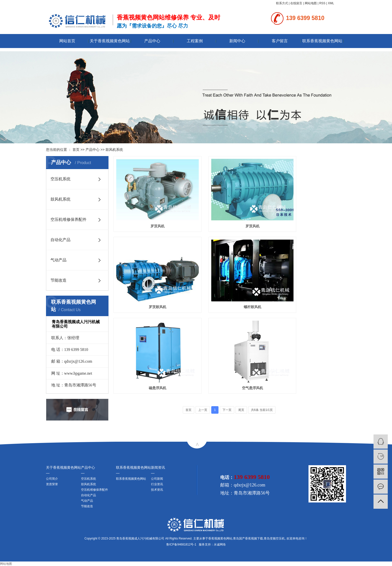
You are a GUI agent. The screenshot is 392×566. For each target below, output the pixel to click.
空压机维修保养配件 (68, 219)
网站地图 (311, 3)
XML (331, 3)
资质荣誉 (52, 484)
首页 (76, 150)
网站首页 (67, 41)
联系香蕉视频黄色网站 (322, 41)
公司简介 (52, 479)
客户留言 (280, 41)
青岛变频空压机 (274, 538)
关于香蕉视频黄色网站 (110, 41)
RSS (322, 3)
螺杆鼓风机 (150, 284)
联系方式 (282, 3)
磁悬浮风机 (230, 284)
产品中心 (152, 41)
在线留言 (296, 3)
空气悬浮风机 (309, 284)
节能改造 (58, 280)
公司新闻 (157, 479)
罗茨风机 (150, 215)
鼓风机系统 (114, 150)
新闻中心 (237, 41)
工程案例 (195, 41)
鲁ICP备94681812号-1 (181, 544)
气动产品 (58, 260)
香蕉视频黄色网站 (220, 538)
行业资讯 (157, 484)
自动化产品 (60, 240)
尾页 (241, 306)
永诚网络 (220, 544)
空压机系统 (60, 179)
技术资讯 (157, 490)
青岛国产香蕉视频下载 (248, 538)
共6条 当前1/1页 (262, 306)
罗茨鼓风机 (309, 215)
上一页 (203, 306)
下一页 (227, 306)
